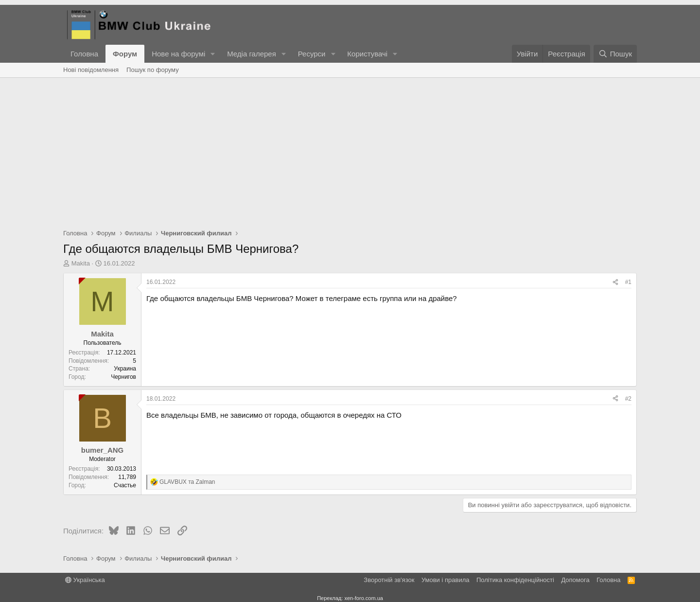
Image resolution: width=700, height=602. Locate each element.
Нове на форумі (178, 54)
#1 (628, 282)
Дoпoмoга (575, 580)
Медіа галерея (252, 54)
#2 (628, 399)
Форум (125, 54)
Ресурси (312, 54)
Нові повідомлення (91, 70)
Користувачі (367, 54)
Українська (85, 580)
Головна (84, 54)
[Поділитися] (615, 282)
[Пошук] (615, 54)
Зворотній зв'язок (389, 580)
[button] (213, 54)
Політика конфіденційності (515, 580)
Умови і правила (446, 580)
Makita (81, 263)
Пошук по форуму (153, 70)
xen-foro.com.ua (363, 598)
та (187, 482)
